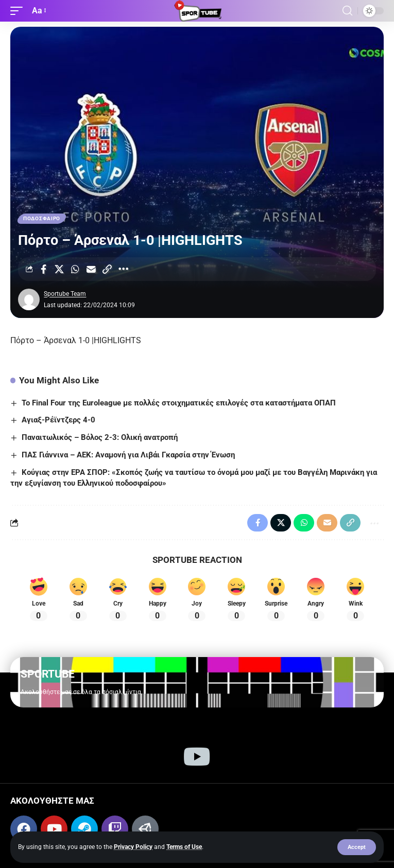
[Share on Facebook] (43, 269)
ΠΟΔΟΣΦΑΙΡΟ (42, 218)
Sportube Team (65, 294)
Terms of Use (184, 847)
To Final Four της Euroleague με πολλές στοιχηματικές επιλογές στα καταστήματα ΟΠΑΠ (179, 403)
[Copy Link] (107, 269)
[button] (357, 847)
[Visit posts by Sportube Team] (29, 299)
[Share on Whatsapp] (75, 269)
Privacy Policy (133, 847)
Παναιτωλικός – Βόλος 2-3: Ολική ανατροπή (100, 437)
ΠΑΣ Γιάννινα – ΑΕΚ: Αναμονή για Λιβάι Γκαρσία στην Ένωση (128, 455)
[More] (123, 269)
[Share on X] (59, 269)
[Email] (91, 269)
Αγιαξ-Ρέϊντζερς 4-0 (58, 420)
